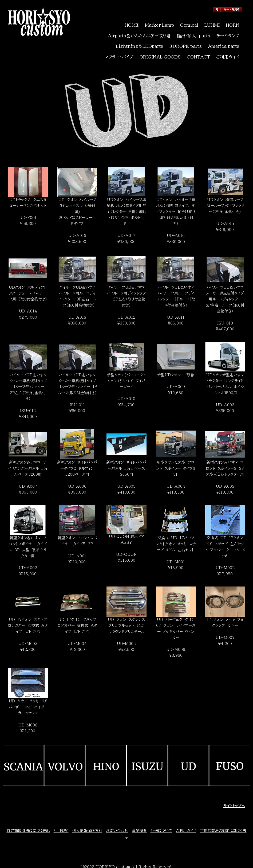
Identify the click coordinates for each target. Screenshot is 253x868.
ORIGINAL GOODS (163, 41)
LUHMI (211, 23)
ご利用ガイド (228, 41)
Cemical (188, 23)
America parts (191, 35)
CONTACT (200, 41)
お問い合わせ (117, 812)
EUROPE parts (154, 35)
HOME (132, 23)
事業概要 (139, 812)
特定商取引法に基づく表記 (28, 812)
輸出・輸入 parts (196, 29)
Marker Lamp (159, 23)
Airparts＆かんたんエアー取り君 (145, 29)
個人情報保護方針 (87, 812)
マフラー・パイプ (226, 35)
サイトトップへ (234, 787)
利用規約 (61, 812)
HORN (232, 23)
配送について (161, 812)
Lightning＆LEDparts (111, 35)
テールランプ (228, 29)
